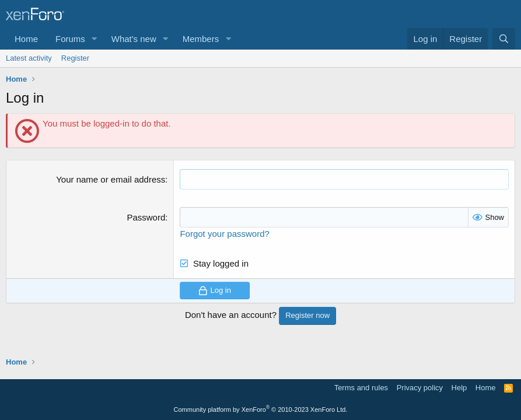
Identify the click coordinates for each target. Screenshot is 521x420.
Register (75, 58)
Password (146, 217)
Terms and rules (361, 388)
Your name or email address (111, 179)
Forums (70, 39)
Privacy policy (420, 388)
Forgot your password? (224, 234)
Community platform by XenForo (261, 409)
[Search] (504, 39)
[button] (95, 39)
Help (459, 388)
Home (26, 39)
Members (201, 39)
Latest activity (29, 58)
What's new (134, 39)
